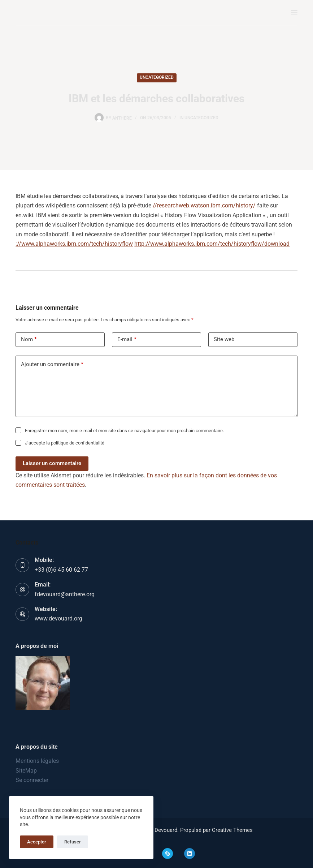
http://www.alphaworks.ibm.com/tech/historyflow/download (212, 244)
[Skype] (168, 854)
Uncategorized (157, 77)
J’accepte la (65, 443)
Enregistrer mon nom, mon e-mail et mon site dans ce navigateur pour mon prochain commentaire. (124, 431)
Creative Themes (232, 830)
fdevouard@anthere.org (65, 594)
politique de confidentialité (78, 443)
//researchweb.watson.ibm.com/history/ (204, 205)
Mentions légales (37, 761)
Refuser (73, 842)
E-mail (127, 340)
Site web (224, 339)
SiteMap (26, 771)
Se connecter (32, 780)
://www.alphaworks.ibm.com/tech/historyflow (74, 244)
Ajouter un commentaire (52, 364)
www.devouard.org (58, 618)
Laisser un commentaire (52, 463)
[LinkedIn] (190, 854)
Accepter (37, 842)
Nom (29, 340)
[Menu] (294, 13)
